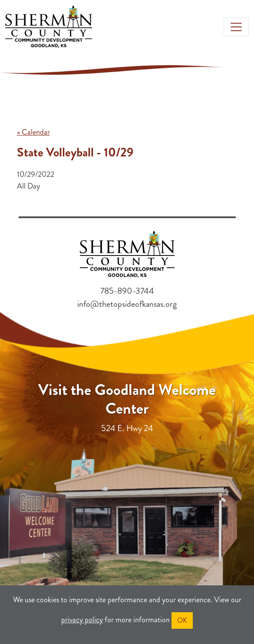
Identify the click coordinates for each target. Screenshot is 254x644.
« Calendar (33, 132)
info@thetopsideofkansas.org (127, 304)
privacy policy (82, 620)
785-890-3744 (127, 291)
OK (182, 620)
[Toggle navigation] (236, 27)
